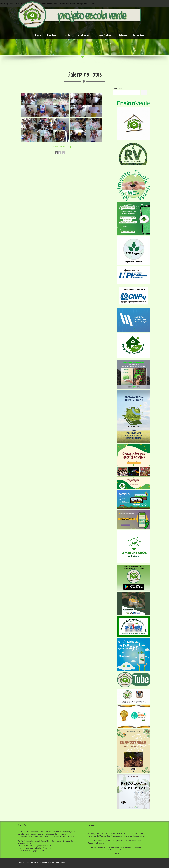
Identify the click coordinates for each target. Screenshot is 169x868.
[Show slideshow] (61, 147)
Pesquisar (117, 89)
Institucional (84, 35)
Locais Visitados (104, 35)
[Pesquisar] (144, 92)
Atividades (52, 35)
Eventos (67, 35)
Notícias (123, 35)
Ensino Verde (139, 35)
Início (38, 35)
